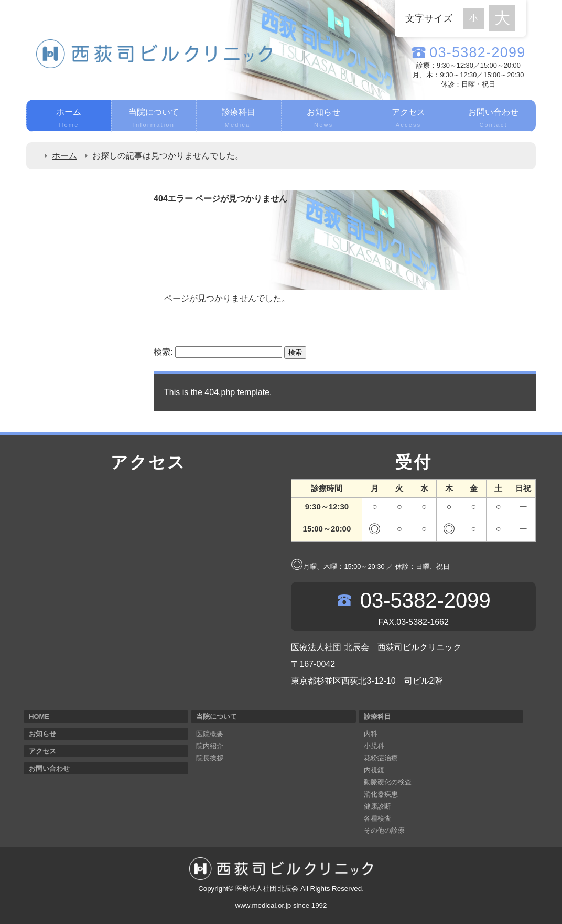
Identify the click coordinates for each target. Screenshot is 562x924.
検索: (163, 352)
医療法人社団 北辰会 (267, 889)
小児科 (374, 746)
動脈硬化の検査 (388, 782)
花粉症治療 (381, 758)
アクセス (409, 119)
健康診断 (377, 806)
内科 (371, 734)
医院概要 (210, 734)
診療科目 (239, 119)
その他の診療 (384, 830)
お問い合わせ (494, 119)
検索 (295, 352)
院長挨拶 (210, 758)
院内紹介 (210, 746)
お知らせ (324, 119)
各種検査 (377, 818)
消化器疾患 (381, 794)
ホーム (69, 119)
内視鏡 (374, 770)
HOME (39, 716)
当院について (154, 119)
